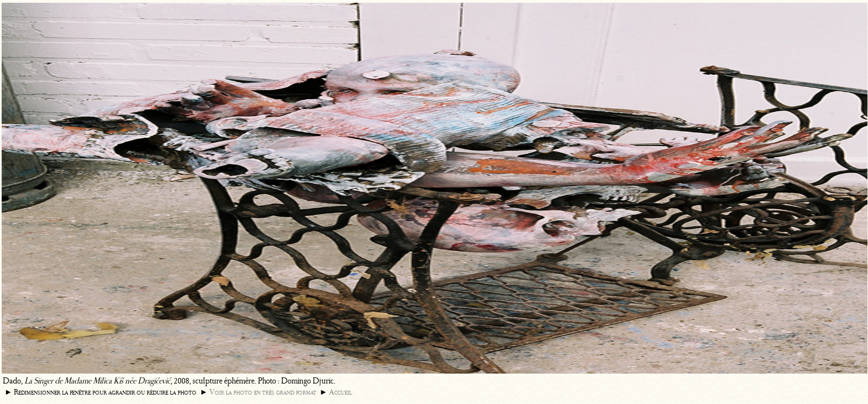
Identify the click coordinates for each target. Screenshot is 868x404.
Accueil (341, 392)
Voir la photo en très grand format (263, 392)
